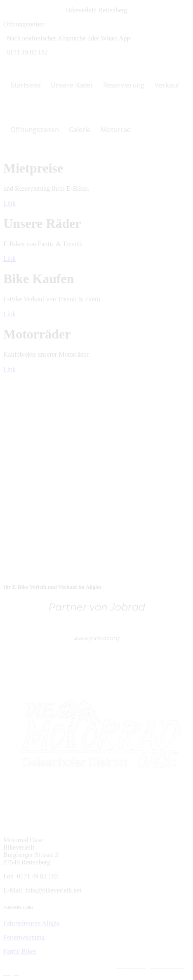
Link (9, 203)
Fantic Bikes (20, 951)
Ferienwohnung (24, 937)
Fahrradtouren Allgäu (32, 923)
